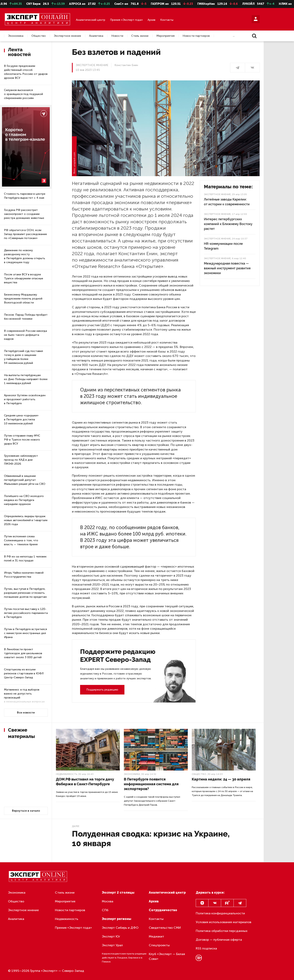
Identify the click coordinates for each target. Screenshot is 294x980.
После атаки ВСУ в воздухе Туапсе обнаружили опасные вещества (24, 278)
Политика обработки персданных (222, 931)
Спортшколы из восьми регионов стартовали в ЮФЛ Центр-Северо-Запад (24, 673)
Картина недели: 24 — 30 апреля (221, 779)
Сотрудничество (163, 910)
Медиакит (156, 936)
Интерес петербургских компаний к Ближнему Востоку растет (228, 224)
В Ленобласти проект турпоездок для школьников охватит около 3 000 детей (23, 653)
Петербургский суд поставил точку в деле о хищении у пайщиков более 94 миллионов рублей (23, 357)
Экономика (16, 36)
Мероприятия (165, 36)
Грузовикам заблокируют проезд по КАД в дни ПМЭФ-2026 (21, 460)
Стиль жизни (140, 36)
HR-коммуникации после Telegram (223, 246)
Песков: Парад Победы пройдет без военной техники (26, 317)
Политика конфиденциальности (220, 913)
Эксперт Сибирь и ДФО (120, 928)
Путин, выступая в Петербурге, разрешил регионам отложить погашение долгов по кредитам (25, 593)
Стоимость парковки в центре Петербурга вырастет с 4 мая (25, 196)
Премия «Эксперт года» (126, 20)
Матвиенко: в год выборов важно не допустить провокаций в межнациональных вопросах (24, 696)
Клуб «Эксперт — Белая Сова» (167, 956)
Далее (76, 826)
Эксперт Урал (112, 945)
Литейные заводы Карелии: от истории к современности (227, 202)
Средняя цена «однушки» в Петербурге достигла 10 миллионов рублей (21, 419)
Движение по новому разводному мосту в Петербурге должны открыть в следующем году (25, 256)
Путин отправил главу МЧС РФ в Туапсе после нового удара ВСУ (22, 440)
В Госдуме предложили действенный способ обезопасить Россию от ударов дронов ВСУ (26, 72)
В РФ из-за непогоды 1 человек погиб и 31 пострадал (25, 559)
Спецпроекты (159, 945)
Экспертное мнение (67, 36)
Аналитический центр (91, 20)
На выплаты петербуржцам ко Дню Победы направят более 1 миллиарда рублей (26, 379)
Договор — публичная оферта (219, 940)
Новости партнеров (196, 36)
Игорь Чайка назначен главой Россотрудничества (24, 575)
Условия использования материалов (223, 922)
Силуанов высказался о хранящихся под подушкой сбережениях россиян (23, 94)
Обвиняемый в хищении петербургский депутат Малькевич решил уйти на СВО (25, 480)
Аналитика (96, 36)
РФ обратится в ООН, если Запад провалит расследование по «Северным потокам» (25, 234)
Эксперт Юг (111, 936)
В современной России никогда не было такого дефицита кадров (25, 335)
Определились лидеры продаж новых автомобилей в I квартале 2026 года (26, 520)
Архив (151, 20)
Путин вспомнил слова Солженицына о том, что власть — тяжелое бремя (21, 540)
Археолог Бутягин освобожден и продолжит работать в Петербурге (25, 399)
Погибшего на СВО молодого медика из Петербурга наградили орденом (24, 500)
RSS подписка (206, 948)
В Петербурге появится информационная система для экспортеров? (151, 784)
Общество (39, 36)
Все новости (26, 713)
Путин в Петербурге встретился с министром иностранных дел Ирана (25, 633)
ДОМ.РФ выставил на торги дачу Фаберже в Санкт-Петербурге (85, 782)
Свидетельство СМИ (165, 928)
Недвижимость (67, 774)
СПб (105, 910)
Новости (117, 36)
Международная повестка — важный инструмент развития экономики (227, 268)
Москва (108, 901)
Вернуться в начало (26, 811)
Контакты (167, 20)
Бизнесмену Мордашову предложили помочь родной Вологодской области (23, 299)
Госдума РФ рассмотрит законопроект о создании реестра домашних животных (24, 214)
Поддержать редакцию (102, 690)
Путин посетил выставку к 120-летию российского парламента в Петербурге (26, 613)
